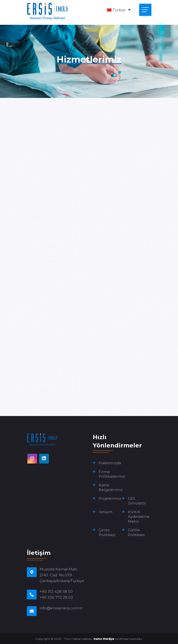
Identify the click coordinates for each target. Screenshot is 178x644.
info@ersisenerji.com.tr (61, 608)
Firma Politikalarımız (112, 474)
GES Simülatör (137, 501)
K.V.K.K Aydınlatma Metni (139, 517)
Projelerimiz (110, 498)
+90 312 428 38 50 (56, 592)
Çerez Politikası (107, 532)
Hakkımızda (110, 463)
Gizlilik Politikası (136, 532)
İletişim (105, 512)
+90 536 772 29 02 (56, 597)
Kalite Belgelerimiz (111, 488)
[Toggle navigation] (145, 10)
